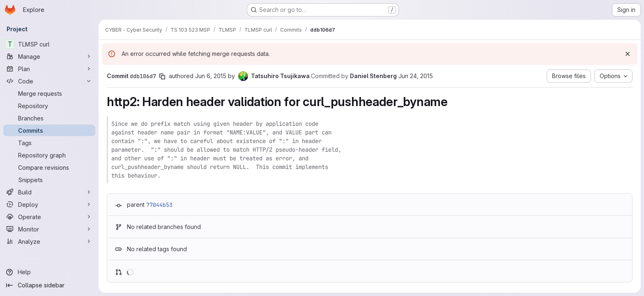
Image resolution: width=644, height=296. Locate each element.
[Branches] (49, 118)
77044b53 (159, 205)
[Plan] (49, 69)
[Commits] (49, 130)
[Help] (49, 272)
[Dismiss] (628, 54)
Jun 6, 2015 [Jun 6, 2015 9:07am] (211, 76)
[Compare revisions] (49, 167)
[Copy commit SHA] (162, 76)
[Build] (49, 192)
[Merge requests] (49, 93)
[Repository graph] (49, 155)
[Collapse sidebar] (49, 285)
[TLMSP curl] (49, 44)
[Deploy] (49, 204)
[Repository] (49, 106)
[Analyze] (49, 241)
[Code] (49, 81)
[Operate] (49, 217)
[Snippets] (49, 180)
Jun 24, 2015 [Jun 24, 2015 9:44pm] (416, 76)
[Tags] (49, 143)
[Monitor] (49, 229)
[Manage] (49, 56)
